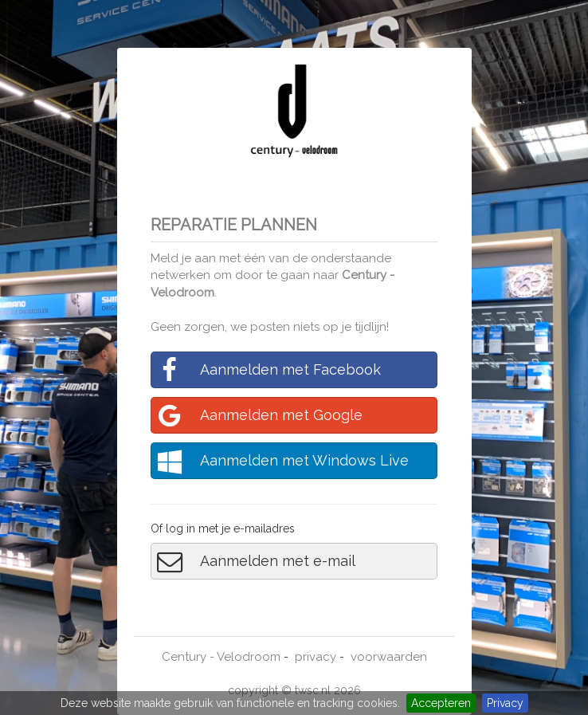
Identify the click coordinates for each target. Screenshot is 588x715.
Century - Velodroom (221, 657)
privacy (316, 657)
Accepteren (441, 703)
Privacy (505, 703)
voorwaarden (389, 657)
